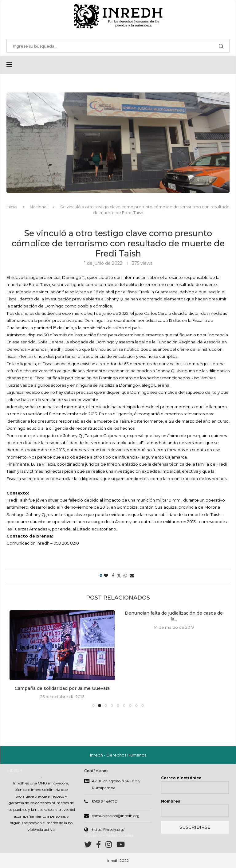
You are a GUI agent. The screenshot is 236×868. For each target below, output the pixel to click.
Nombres (171, 801)
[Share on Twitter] (119, 576)
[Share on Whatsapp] (125, 576)
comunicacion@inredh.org (116, 816)
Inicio (12, 207)
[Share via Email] (132, 576)
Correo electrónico (181, 778)
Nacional (39, 207)
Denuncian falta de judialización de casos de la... (174, 616)
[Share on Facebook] (113, 576)
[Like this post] (106, 576)
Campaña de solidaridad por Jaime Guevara (62, 688)
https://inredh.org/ (108, 829)
